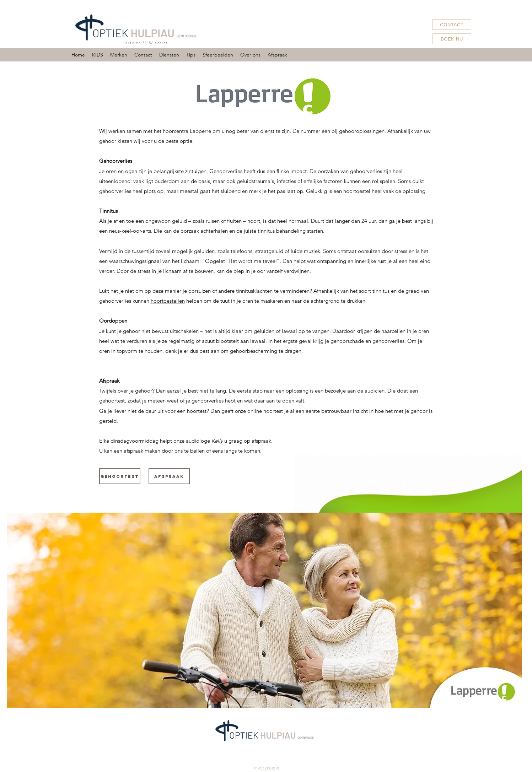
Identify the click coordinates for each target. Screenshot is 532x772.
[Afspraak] (169, 476)
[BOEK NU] (452, 39)
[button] (119, 55)
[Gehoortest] (120, 476)
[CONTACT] (452, 25)
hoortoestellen (168, 301)
